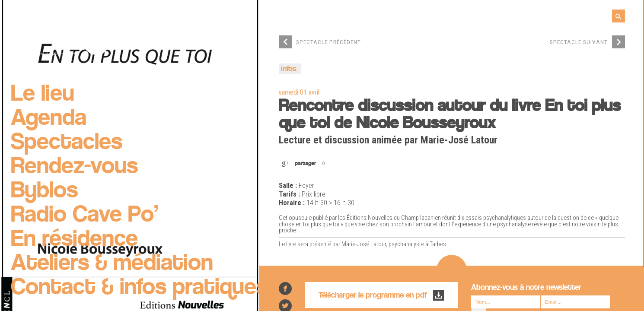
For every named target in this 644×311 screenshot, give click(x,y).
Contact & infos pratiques (139, 288)
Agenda (49, 119)
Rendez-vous (74, 167)
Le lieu (43, 95)
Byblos (44, 191)
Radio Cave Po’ (84, 216)
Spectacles (67, 143)
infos (289, 69)
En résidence (74, 240)
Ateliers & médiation (112, 264)
